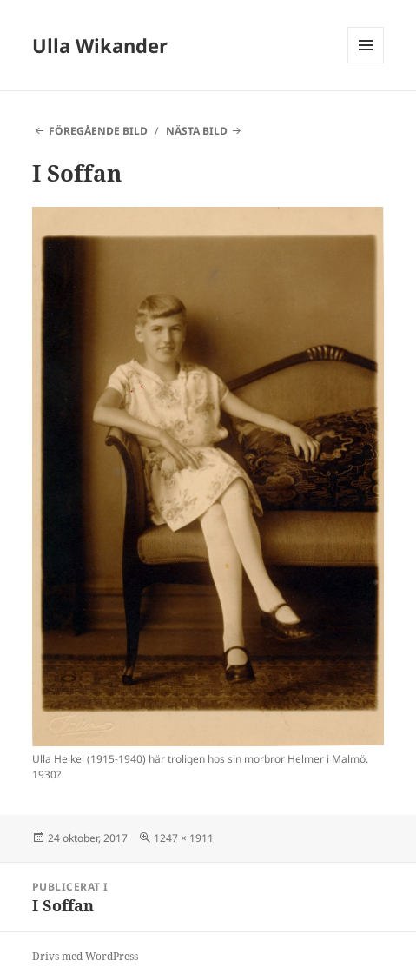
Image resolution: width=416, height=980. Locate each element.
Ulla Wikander (100, 45)
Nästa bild (197, 131)
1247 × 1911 (184, 838)
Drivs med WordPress (85, 956)
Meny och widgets (366, 63)
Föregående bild (98, 131)
